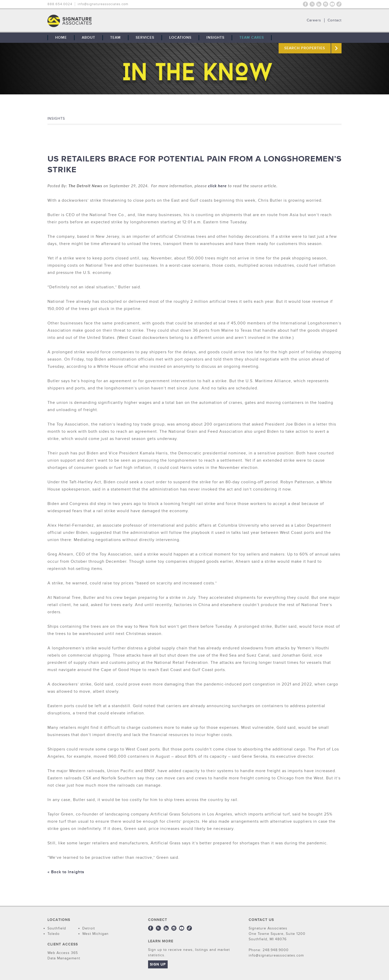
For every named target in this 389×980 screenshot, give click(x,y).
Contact (335, 20)
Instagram (326, 4)
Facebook (305, 4)
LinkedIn (319, 4)
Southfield (57, 928)
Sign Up (158, 964)
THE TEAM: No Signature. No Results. (96, 21)
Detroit (89, 928)
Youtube (332, 4)
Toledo (54, 934)
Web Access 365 (63, 953)
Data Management (64, 958)
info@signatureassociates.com (103, 4)
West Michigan (95, 934)
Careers (314, 20)
